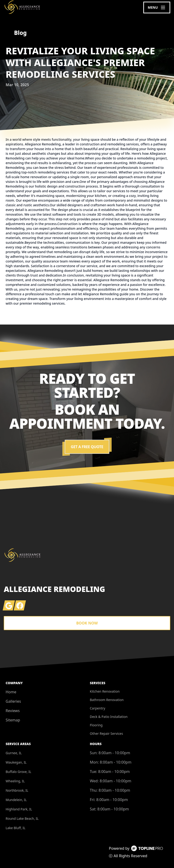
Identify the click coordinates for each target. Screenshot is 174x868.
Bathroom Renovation (107, 700)
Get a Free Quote (87, 447)
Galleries (13, 701)
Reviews (13, 711)
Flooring (96, 725)
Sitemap (13, 720)
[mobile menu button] (157, 7)
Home (11, 692)
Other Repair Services (106, 733)
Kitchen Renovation (105, 691)
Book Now (87, 623)
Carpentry (98, 708)
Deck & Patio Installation (109, 717)
